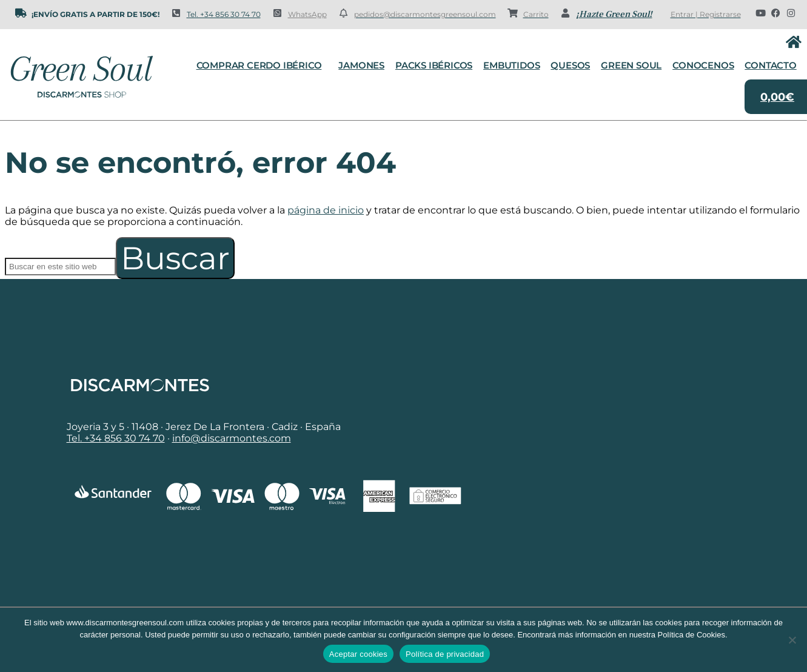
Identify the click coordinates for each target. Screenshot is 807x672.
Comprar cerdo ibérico (262, 66)
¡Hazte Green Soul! (614, 14)
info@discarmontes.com (232, 438)
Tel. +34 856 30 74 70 (224, 14)
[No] (792, 640)
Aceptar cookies (358, 654)
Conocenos (703, 65)
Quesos (570, 65)
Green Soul (631, 65)
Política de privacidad (445, 654)
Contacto (770, 65)
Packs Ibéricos (434, 65)
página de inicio (326, 210)
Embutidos (511, 65)
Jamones (361, 65)
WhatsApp (307, 14)
